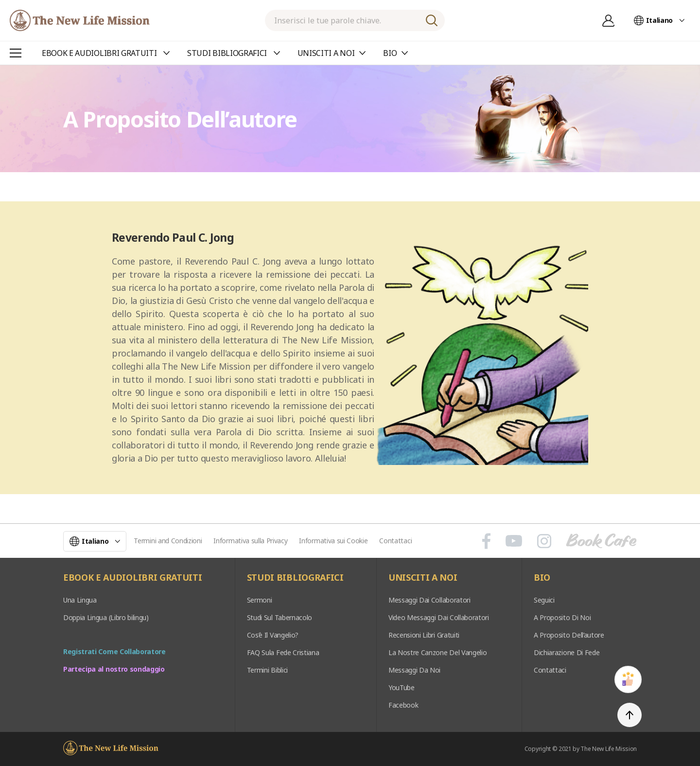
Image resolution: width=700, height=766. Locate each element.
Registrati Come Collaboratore (114, 651)
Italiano (659, 20)
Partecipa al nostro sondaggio (114, 669)
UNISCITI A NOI (423, 578)
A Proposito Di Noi (562, 617)
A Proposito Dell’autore (569, 635)
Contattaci (395, 541)
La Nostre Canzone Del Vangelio (437, 652)
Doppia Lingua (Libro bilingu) (106, 617)
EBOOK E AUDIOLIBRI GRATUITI (132, 578)
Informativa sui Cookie (333, 541)
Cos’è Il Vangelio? (273, 635)
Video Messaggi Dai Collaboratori (439, 617)
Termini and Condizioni (168, 541)
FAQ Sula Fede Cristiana (283, 652)
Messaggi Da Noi (414, 670)
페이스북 (486, 541)
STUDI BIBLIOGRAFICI (295, 578)
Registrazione (609, 20)
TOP (630, 715)
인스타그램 (544, 541)
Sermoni (260, 600)
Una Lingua (80, 600)
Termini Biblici (267, 670)
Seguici (544, 600)
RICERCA (432, 20)
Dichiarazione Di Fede (567, 652)
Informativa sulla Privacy (250, 541)
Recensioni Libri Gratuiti (424, 635)
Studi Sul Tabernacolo (280, 617)
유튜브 (514, 541)
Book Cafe (601, 541)
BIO (542, 578)
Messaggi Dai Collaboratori (429, 600)
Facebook (403, 705)
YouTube (402, 687)
